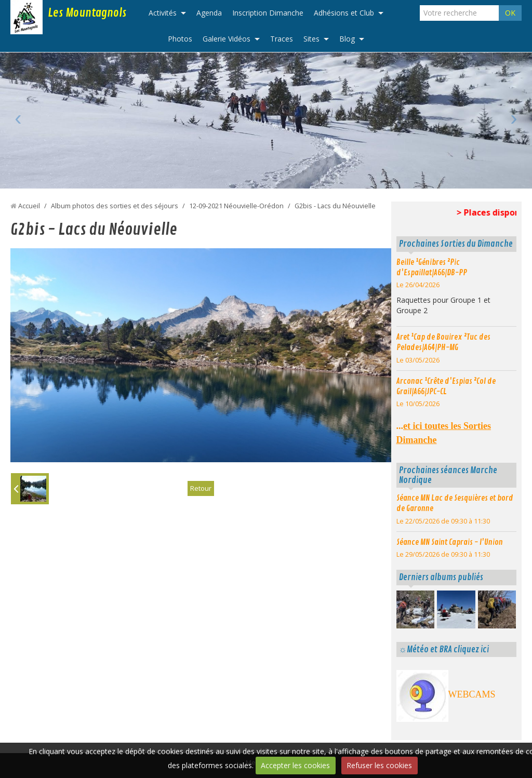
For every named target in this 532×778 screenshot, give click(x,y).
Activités (163, 13)
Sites (311, 39)
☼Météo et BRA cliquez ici (444, 649)
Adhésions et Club (344, 13)
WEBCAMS (472, 694)
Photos (180, 39)
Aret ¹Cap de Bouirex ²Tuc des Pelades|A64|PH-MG (443, 342)
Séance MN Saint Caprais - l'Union (450, 542)
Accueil (29, 206)
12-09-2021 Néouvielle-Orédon (236, 206)
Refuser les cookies (379, 765)
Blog (347, 39)
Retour (201, 488)
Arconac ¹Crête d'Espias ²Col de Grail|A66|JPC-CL (446, 386)
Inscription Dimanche (268, 13)
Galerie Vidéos (227, 39)
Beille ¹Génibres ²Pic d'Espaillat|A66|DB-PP (432, 267)
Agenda (209, 13)
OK (510, 13)
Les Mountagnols (87, 13)
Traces (282, 39)
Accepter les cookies (295, 765)
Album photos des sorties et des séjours (115, 206)
